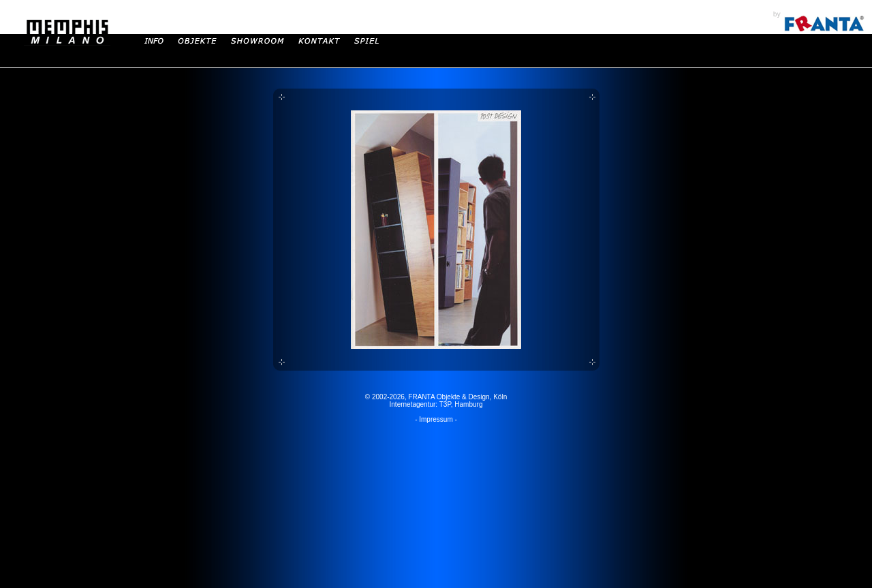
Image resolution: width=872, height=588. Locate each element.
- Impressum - (436, 419)
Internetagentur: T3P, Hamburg (436, 404)
